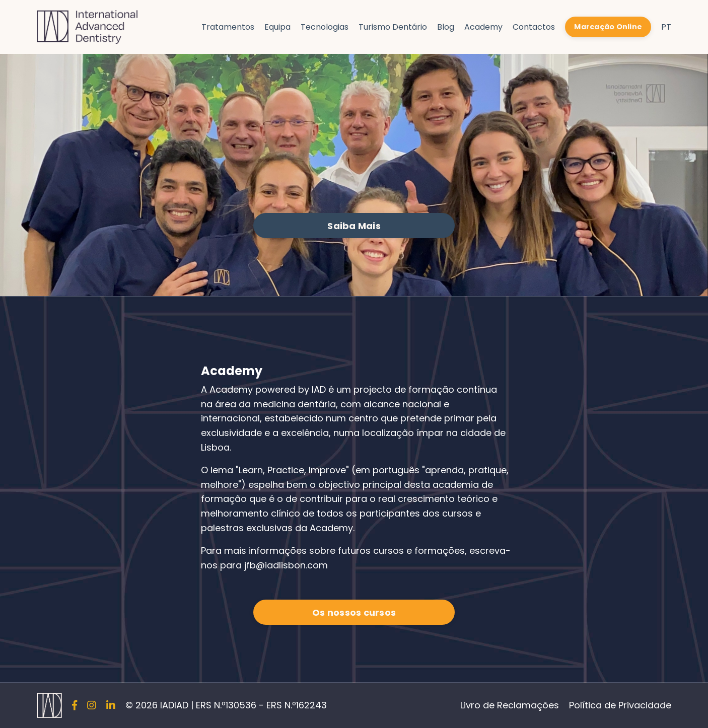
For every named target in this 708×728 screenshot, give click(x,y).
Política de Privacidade (620, 705)
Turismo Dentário (393, 27)
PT (666, 27)
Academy (483, 27)
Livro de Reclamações (510, 705)
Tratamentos (228, 27)
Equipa (277, 27)
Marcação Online (608, 27)
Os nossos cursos (354, 612)
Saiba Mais (354, 226)
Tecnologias (325, 27)
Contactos (534, 27)
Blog (446, 27)
